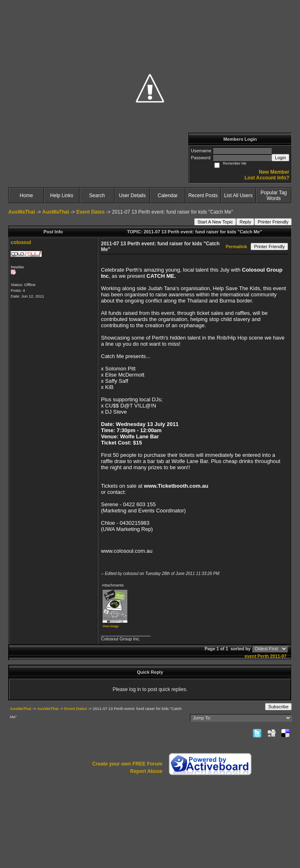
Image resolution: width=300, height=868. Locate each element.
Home (26, 195)
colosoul (21, 242)
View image (111, 626)
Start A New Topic (215, 222)
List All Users (238, 195)
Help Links (62, 195)
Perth (263, 656)
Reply (245, 222)
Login (280, 158)
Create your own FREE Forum (127, 764)
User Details (132, 195)
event (251, 656)
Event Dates (90, 212)
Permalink (237, 247)
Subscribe (278, 707)
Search (97, 195)
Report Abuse (146, 771)
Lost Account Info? (267, 178)
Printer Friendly (273, 222)
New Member (274, 172)
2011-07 (278, 656)
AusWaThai (22, 212)
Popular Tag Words (274, 195)
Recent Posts (203, 195)
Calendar (168, 195)
